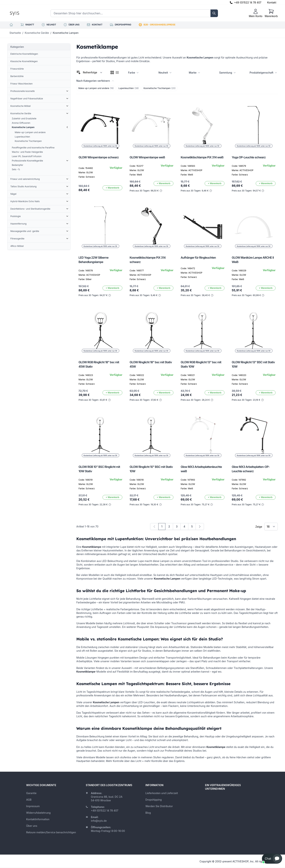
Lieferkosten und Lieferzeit (162, 793)
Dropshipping (154, 800)
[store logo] (23, 13)
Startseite (15, 33)
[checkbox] (112, 72)
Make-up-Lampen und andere (96, 88)
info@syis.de (99, 821)
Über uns (32, 826)
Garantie (31, 793)
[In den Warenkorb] (112, 188)
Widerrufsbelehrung (38, 813)
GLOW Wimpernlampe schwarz (99, 157)
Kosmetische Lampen (66, 33)
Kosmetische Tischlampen (159, 88)
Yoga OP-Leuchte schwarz (249, 157)
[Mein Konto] (256, 13)
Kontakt (272, 2)
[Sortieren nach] (93, 72)
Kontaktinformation (38, 819)
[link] (154, 527)
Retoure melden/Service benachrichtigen (51, 832)
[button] (272, 859)
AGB (29, 800)
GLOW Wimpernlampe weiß (147, 157)
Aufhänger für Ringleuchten (198, 258)
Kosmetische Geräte (37, 33)
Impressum (33, 806)
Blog (148, 813)
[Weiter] (200, 527)
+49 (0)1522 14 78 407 (248, 2)
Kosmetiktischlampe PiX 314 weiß (202, 157)
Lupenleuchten (129, 88)
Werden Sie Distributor (159, 806)
